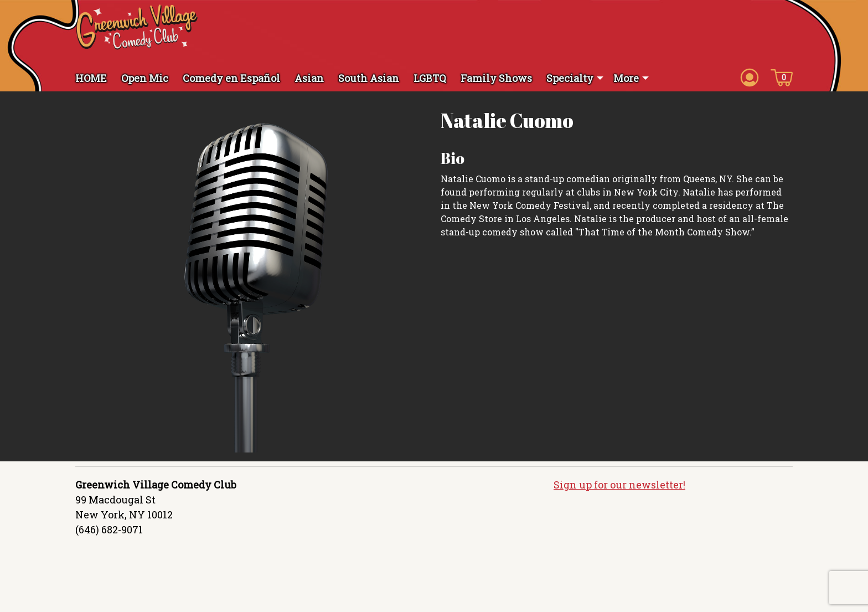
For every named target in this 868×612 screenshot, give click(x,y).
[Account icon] (750, 77)
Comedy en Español (231, 78)
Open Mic (145, 78)
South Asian (369, 78)
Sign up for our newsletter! (619, 485)
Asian (309, 78)
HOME (91, 78)
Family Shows (496, 78)
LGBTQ (430, 78)
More (626, 78)
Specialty (570, 78)
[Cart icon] (782, 77)
